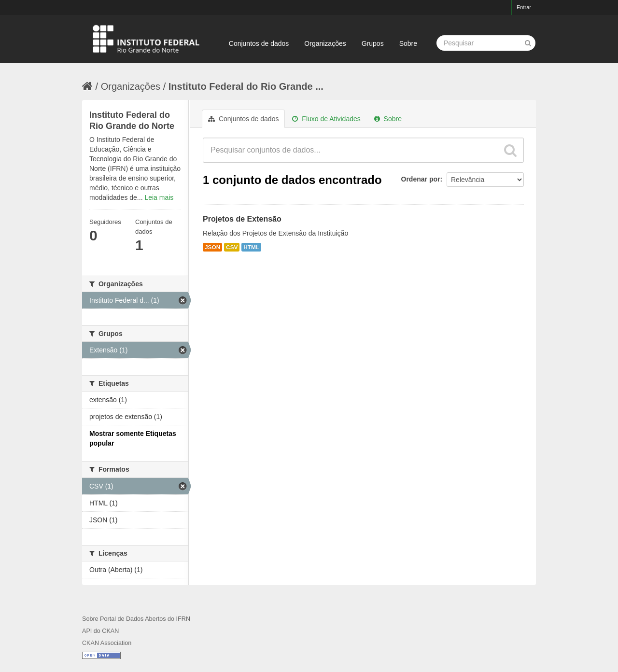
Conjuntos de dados (259, 43)
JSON (212, 247)
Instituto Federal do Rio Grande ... (246, 86)
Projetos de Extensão (242, 219)
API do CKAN (100, 631)
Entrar (524, 7)
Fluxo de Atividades (326, 119)
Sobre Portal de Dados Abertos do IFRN (136, 619)
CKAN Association (107, 643)
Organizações (325, 43)
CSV (232, 247)
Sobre (408, 43)
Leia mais (159, 197)
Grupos (373, 43)
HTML (251, 247)
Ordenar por (421, 179)
